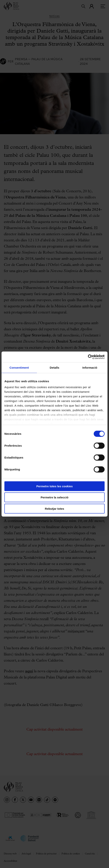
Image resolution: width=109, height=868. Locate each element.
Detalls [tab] (54, 367)
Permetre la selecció (54, 497)
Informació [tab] (90, 367)
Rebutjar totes (55, 508)
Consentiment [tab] (19, 367)
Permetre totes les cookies (54, 486)
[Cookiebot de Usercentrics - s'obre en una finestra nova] (88, 357)
